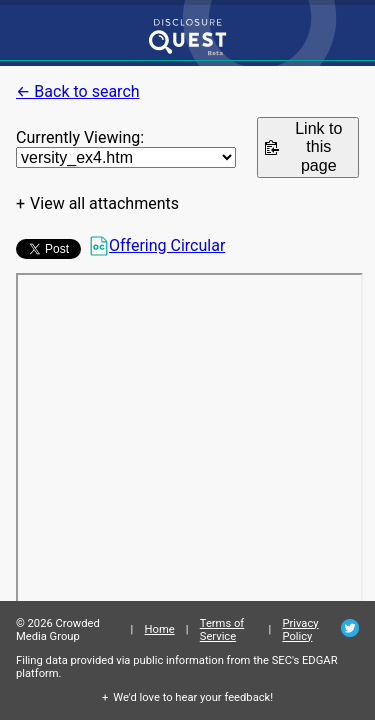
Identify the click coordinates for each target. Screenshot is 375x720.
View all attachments (104, 203)
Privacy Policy (300, 630)
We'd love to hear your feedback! (193, 697)
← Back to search (78, 91)
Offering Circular (157, 246)
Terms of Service (222, 630)
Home (160, 629)
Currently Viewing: (80, 137)
